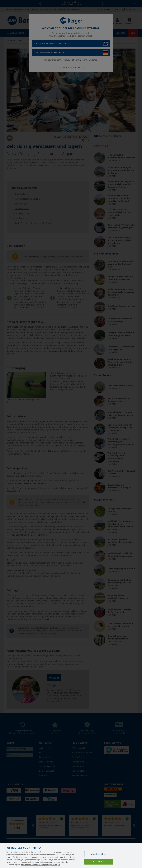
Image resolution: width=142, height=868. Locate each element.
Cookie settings (99, 859)
